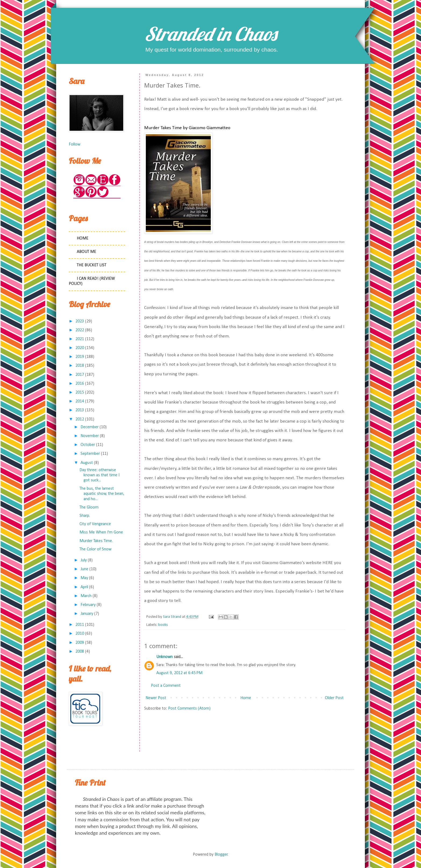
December (90, 427)
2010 (80, 634)
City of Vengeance (95, 524)
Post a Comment (166, 686)
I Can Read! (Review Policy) (92, 281)
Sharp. (85, 516)
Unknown (164, 657)
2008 (80, 652)
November (90, 436)
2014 (80, 401)
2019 (80, 357)
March (86, 596)
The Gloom (89, 507)
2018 (80, 366)
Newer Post (156, 698)
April (84, 587)
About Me (86, 252)
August (87, 463)
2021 (80, 339)
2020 (80, 348)
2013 (80, 410)
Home (246, 698)
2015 (80, 393)
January (87, 614)
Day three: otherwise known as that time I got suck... (99, 475)
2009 (80, 643)
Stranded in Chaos (210, 34)
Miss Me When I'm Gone (101, 532)
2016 (80, 384)
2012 (80, 419)
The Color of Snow (95, 549)
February (88, 605)
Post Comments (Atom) (189, 709)
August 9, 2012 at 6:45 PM (179, 673)
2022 (80, 330)
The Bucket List (92, 265)
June (84, 569)
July (84, 560)
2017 (80, 375)
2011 (80, 625)
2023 (80, 321)
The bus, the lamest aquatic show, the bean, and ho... (102, 494)
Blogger (221, 855)
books (163, 625)
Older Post (334, 698)
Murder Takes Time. (96, 541)
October (88, 445)
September (90, 454)
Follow (75, 144)
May (84, 578)
